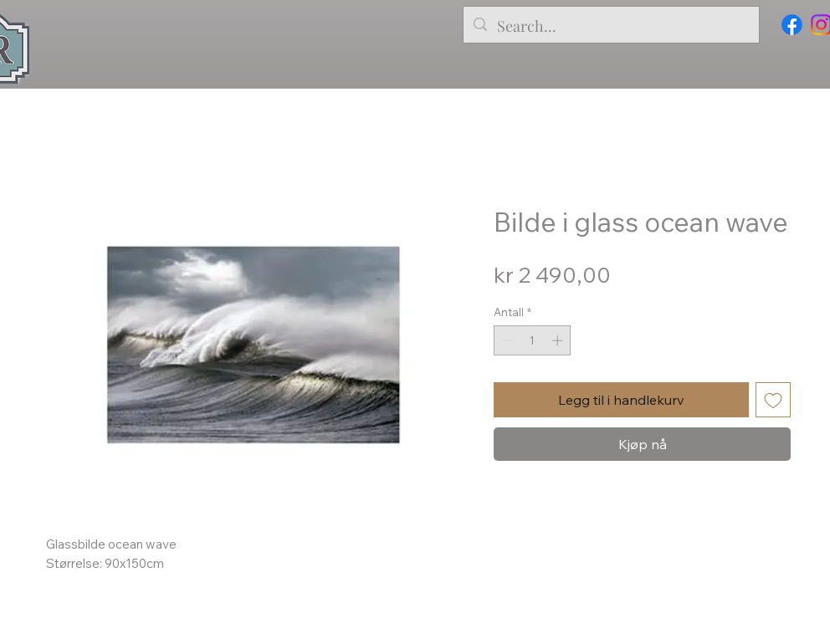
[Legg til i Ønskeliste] (773, 400)
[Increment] (559, 340)
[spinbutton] (533, 340)
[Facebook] (792, 25)
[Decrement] (506, 340)
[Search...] (610, 27)
